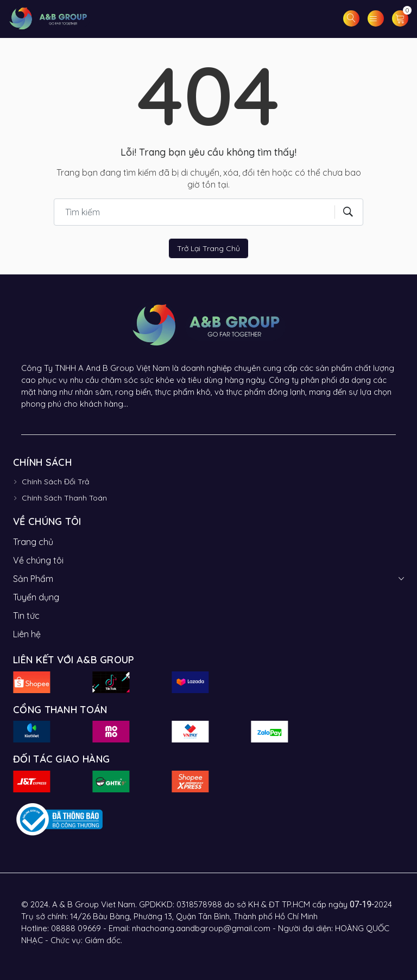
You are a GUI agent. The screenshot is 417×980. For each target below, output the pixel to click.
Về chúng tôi (38, 560)
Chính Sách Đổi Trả (55, 482)
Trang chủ (33, 542)
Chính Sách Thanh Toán (64, 498)
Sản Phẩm (33, 579)
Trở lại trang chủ (208, 248)
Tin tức (26, 616)
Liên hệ (27, 634)
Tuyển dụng (36, 597)
